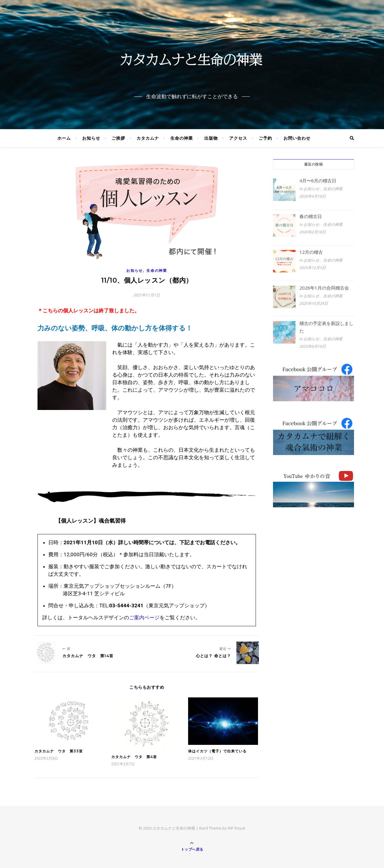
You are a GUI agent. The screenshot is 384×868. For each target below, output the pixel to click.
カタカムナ (148, 138)
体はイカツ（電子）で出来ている (217, 751)
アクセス (238, 138)
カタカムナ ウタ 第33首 (59, 751)
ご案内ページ (144, 618)
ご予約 (265, 138)
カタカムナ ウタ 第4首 (134, 757)
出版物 (211, 138)
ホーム (64, 138)
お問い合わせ (297, 138)
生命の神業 (182, 138)
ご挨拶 (118, 138)
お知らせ (91, 138)
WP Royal (236, 828)
